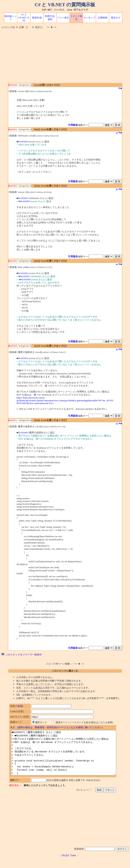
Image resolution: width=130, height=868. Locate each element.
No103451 (23, 198)
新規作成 (37, 18)
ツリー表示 (63, 18)
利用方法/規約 (50, 18)
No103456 (23, 433)
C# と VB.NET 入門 (24, 18)
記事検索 (103, 18)
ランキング (89, 18)
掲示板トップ (11, 18)
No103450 (23, 142)
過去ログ (116, 18)
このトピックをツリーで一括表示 (22, 654)
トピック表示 (76, 18)
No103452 (23, 273)
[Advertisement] (66, 57)
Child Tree (69, 864)
